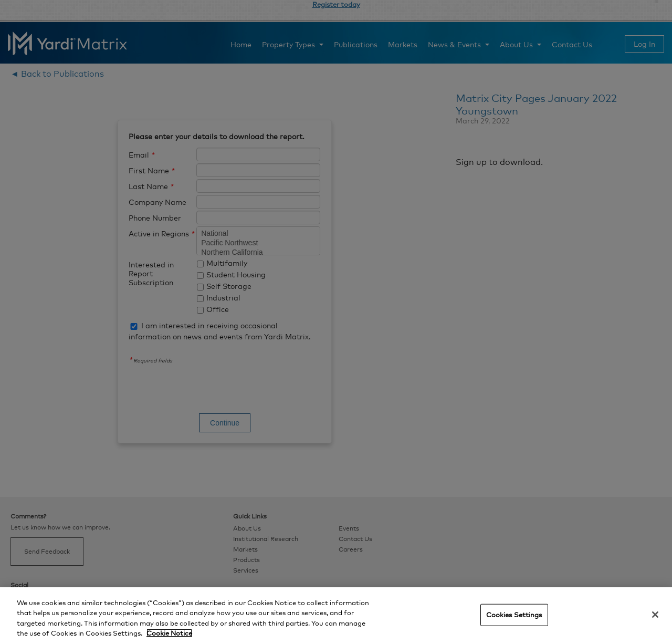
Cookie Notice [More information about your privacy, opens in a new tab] (169, 633)
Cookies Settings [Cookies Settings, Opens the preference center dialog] (514, 615)
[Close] (655, 615)
